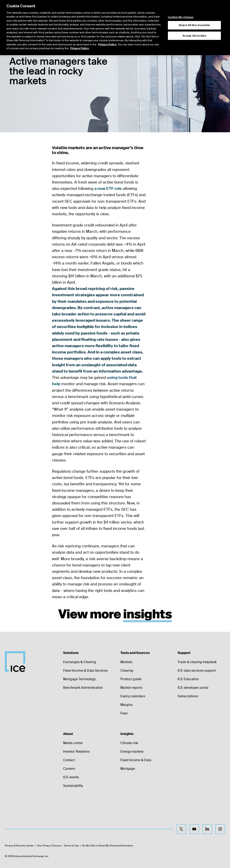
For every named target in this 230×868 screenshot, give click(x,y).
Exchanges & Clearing (80, 662)
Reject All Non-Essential (194, 19)
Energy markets (132, 752)
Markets (126, 662)
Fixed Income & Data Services (85, 671)
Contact (69, 760)
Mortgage (128, 769)
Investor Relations (76, 752)
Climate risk (129, 743)
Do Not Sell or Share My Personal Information (108, 846)
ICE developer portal (193, 688)
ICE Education (188, 679)
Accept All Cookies (194, 29)
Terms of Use (71, 846)
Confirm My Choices (181, 11)
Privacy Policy (107, 38)
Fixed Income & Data (136, 760)
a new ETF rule (108, 189)
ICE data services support (197, 671)
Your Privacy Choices (49, 846)
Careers (69, 769)
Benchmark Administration (83, 688)
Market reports (131, 688)
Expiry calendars (133, 696)
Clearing (127, 671)
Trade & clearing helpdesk (197, 662)
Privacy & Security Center (19, 846)
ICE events (71, 777)
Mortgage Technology (79, 679)
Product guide (131, 679)
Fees (124, 713)
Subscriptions (188, 696)
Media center (73, 743)
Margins (126, 705)
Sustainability (73, 786)
